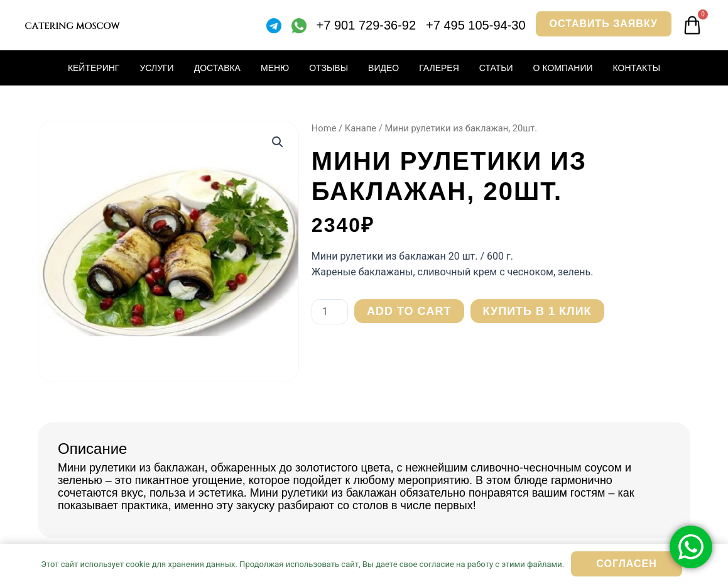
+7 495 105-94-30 (475, 25)
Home (324, 128)
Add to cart (409, 311)
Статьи (496, 68)
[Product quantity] (330, 312)
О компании (563, 68)
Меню (275, 68)
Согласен (626, 564)
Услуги (156, 68)
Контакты (637, 68)
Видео (383, 68)
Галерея (439, 68)
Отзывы (329, 68)
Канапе (361, 128)
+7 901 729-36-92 (366, 25)
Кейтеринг (94, 68)
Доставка (217, 68)
